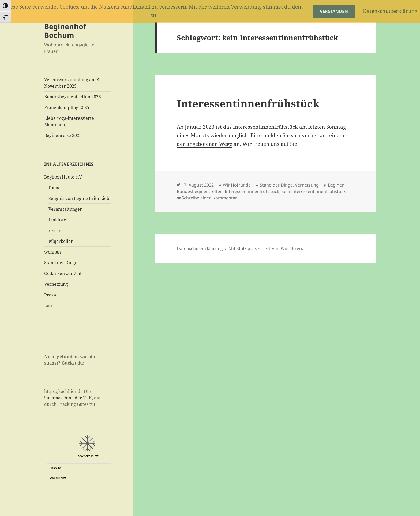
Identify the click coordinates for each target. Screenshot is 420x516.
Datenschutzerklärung (200, 248)
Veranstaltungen (65, 209)
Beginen (336, 185)
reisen (55, 231)
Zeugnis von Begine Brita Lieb (79, 198)
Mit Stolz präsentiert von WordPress (266, 248)
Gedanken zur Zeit (63, 273)
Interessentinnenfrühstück (248, 103)
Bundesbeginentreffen (200, 191)
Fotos (54, 188)
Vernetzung (56, 284)
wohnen (52, 252)
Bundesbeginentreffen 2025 (73, 97)
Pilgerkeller (61, 241)
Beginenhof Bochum (65, 31)
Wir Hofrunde (237, 185)
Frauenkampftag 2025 (67, 107)
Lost (48, 306)
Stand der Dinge (61, 263)
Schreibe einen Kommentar (209, 198)
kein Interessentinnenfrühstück (314, 191)
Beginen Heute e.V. (63, 177)
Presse (51, 295)
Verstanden (334, 11)
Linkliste (57, 220)
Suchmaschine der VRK (68, 398)
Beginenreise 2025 (63, 135)
